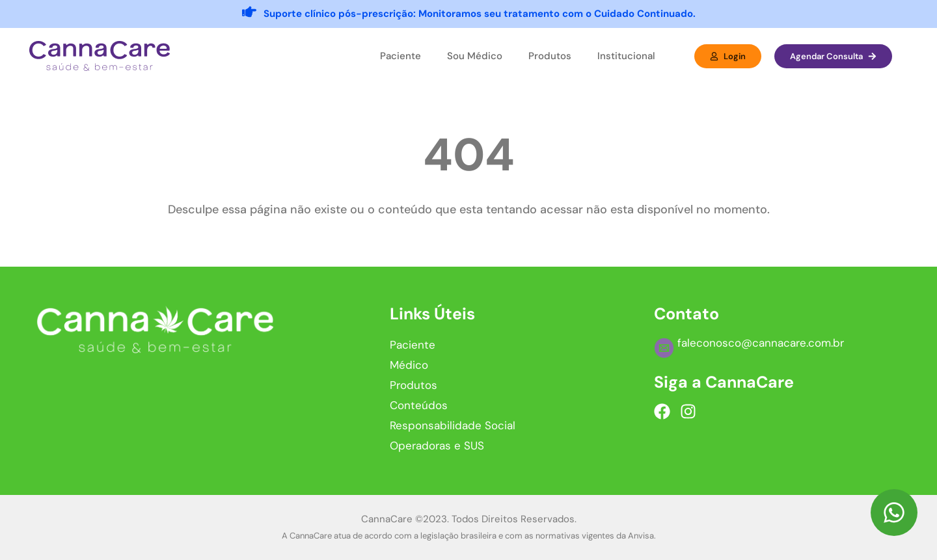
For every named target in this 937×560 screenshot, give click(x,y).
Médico (409, 365)
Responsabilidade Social (453, 425)
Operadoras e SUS (437, 446)
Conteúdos (419, 405)
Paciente (401, 56)
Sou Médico (475, 56)
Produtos (550, 56)
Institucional (626, 56)
